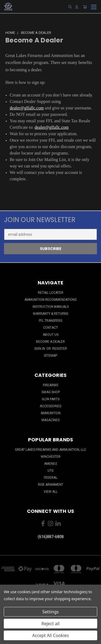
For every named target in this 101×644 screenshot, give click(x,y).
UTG (50, 471)
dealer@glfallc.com (27, 108)
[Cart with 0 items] (85, 7)
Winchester (51, 457)
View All (51, 492)
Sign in (40, 349)
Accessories (50, 406)
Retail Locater (51, 293)
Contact (50, 328)
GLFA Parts (51, 399)
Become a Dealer (50, 342)
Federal (51, 478)
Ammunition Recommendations (50, 300)
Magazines (50, 420)
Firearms (50, 385)
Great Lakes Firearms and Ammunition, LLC (50, 450)
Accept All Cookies (51, 635)
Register (60, 349)
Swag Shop (51, 392)
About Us (51, 335)
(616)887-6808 (51, 537)
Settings (50, 612)
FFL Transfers (50, 321)
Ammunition (51, 413)
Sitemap (50, 356)
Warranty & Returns (50, 314)
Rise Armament (51, 485)
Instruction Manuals (51, 307)
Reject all (50, 624)
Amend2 (51, 464)
